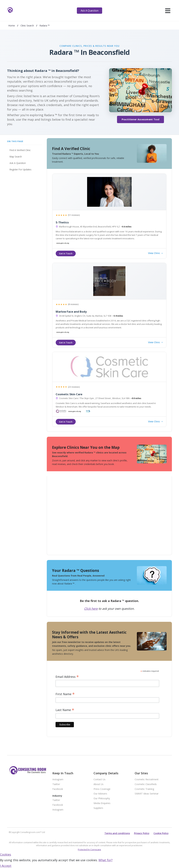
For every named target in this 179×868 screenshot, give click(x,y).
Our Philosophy (102, 799)
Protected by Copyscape (89, 850)
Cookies (6, 854)
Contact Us (99, 780)
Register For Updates (20, 169)
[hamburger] (168, 11)
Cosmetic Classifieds (146, 784)
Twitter (56, 784)
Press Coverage (102, 789)
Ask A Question (90, 11)
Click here (91, 609)
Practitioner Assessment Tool (140, 119)
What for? (106, 860)
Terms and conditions (117, 833)
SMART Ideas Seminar (147, 794)
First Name (65, 694)
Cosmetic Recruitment (147, 780)
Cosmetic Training (144, 789)
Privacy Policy (142, 833)
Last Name (65, 710)
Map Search (16, 157)
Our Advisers (100, 794)
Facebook (58, 789)
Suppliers (98, 808)
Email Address (67, 677)
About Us (99, 784)
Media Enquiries (102, 803)
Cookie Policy (161, 833)
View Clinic (156, 253)
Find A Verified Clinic (20, 150)
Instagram (58, 780)
